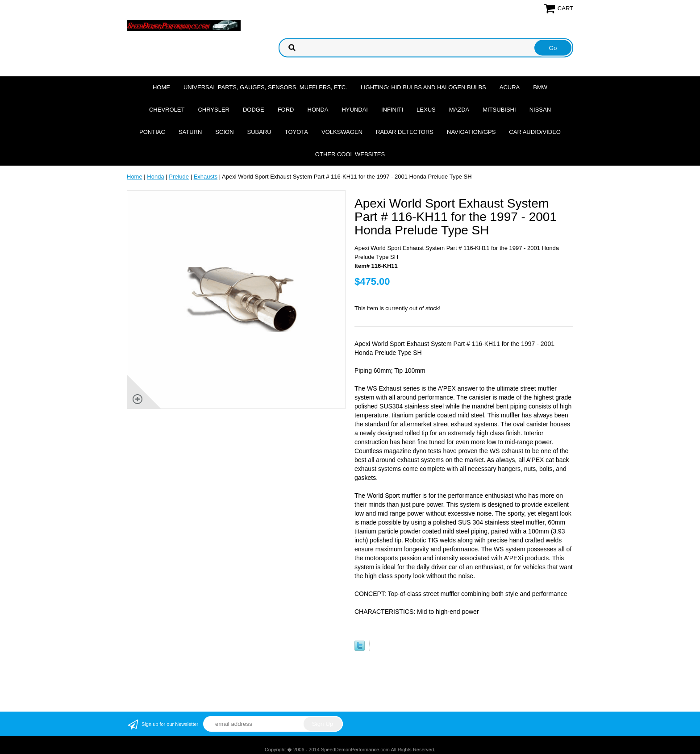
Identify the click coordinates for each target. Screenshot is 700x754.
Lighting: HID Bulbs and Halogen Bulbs (423, 87)
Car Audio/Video (535, 132)
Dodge (254, 110)
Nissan (540, 110)
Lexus (426, 110)
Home (161, 87)
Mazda (459, 110)
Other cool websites (350, 154)
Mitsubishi (499, 110)
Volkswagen (342, 132)
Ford (286, 110)
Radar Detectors (405, 132)
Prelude (179, 177)
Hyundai (355, 110)
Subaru (259, 132)
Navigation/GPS (471, 132)
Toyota (296, 132)
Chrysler (214, 110)
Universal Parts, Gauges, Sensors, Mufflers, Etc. (265, 87)
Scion (224, 132)
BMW (540, 87)
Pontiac (152, 132)
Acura (510, 87)
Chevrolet (167, 110)
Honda (318, 110)
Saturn (190, 132)
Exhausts (206, 177)
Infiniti (392, 110)
